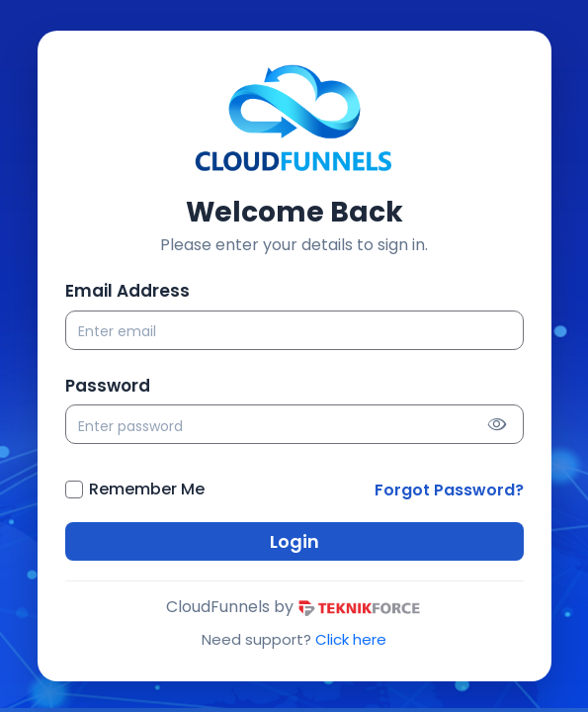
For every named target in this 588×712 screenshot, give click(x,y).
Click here (351, 639)
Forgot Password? (449, 490)
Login (294, 541)
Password (108, 386)
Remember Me (147, 489)
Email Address (127, 291)
